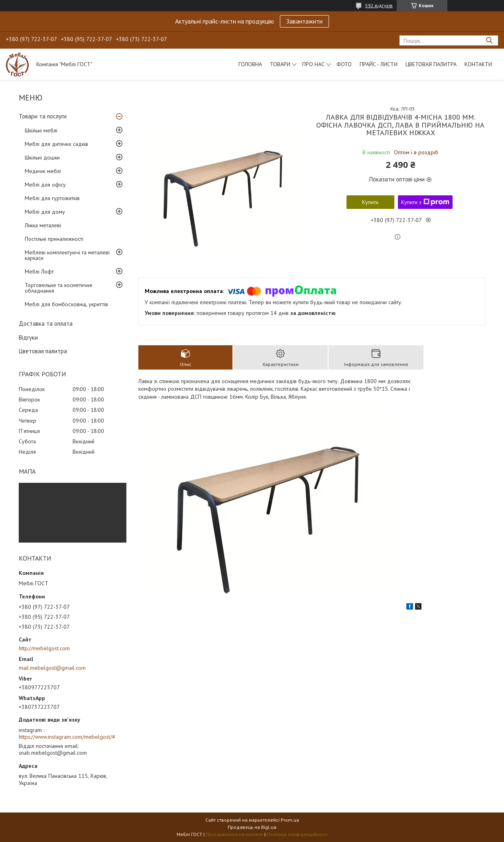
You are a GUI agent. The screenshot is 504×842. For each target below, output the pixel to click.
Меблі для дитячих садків (56, 144)
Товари (280, 64)
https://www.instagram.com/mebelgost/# (67, 737)
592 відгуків (379, 5)
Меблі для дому (45, 212)
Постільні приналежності (54, 239)
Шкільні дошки (42, 157)
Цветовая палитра (431, 64)
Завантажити (304, 21)
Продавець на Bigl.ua (252, 827)
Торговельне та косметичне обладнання (59, 288)
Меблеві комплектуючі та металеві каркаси (67, 255)
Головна (250, 64)
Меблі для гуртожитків (52, 198)
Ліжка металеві (43, 225)
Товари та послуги (43, 116)
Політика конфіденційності (297, 834)
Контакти (478, 64)
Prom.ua (290, 820)
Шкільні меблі (41, 130)
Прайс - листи (379, 64)
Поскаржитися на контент (234, 834)
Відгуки (28, 337)
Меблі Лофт (39, 271)
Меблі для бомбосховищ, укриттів (66, 304)
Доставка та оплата (46, 324)
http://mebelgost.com (44, 648)
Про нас (313, 64)
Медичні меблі (43, 171)
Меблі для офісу (45, 185)
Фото (344, 64)
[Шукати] (489, 40)
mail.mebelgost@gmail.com (52, 668)
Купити (370, 202)
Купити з (425, 202)
